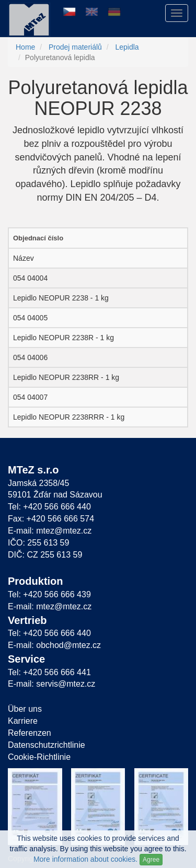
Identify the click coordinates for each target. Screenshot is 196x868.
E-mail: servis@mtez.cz (51, 684)
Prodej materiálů (75, 47)
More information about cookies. (85, 859)
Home (25, 47)
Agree (151, 860)
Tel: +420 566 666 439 (49, 594)
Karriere (23, 721)
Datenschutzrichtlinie (47, 745)
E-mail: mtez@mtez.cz (50, 531)
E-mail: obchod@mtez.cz (54, 645)
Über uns (25, 709)
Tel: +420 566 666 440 (49, 507)
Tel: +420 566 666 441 (49, 672)
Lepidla (127, 47)
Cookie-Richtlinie (39, 757)
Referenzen (30, 733)
